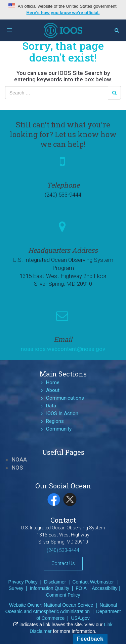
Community (59, 429)
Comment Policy (63, 595)
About (53, 390)
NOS (17, 468)
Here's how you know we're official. (63, 13)
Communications (65, 398)
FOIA (81, 588)
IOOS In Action (62, 413)
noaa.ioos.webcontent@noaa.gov (63, 349)
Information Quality (50, 588)
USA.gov (80, 618)
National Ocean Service (68, 605)
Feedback (90, 639)
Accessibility (104, 588)
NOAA (19, 459)
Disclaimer (55, 582)
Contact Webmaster (93, 582)
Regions (55, 421)
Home (53, 383)
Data (51, 406)
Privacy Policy (23, 582)
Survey (16, 588)
